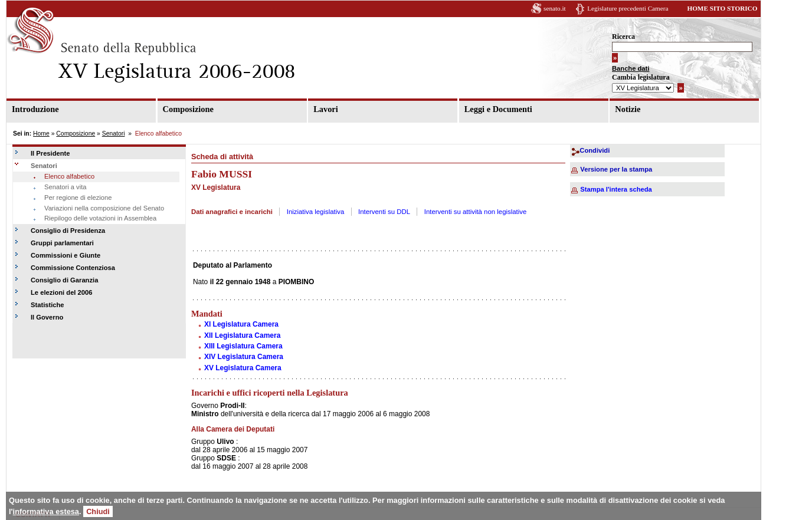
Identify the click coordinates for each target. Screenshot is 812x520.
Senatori (114, 134)
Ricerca (623, 37)
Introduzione (35, 109)
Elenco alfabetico (69, 176)
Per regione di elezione (78, 198)
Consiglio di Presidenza (68, 231)
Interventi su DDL (384, 212)
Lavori (326, 109)
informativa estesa (46, 511)
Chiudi (98, 511)
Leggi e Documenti (498, 109)
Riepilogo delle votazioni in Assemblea (100, 218)
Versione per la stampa (616, 169)
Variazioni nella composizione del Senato (104, 208)
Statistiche (48, 305)
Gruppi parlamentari (62, 243)
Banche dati (631, 68)
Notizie (628, 109)
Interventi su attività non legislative (476, 212)
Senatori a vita (66, 187)
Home (41, 134)
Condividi (595, 150)
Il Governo (47, 317)
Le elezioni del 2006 (61, 292)
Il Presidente (50, 153)
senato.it (555, 8)
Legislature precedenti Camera (628, 8)
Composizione (188, 109)
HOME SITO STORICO (722, 8)
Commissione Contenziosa (73, 268)
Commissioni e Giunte (66, 255)
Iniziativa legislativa (316, 212)
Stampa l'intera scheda (616, 189)
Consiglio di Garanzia (64, 280)
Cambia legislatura (641, 77)
